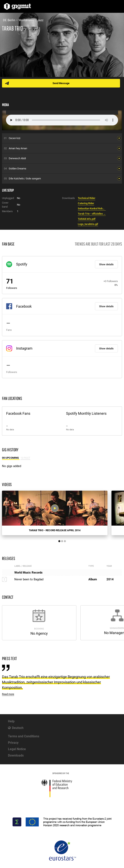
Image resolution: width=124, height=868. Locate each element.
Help (11, 721)
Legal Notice (17, 749)
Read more (8, 694)
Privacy (13, 743)
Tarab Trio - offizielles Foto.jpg (92, 214)
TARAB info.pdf (87, 219)
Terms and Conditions (24, 736)
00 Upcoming (11, 458)
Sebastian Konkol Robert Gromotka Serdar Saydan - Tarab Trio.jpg (92, 208)
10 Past (25, 458)
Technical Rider (87, 198)
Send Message (61, 83)
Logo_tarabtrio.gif (88, 224)
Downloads (16, 755)
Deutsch (18, 728)
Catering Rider (86, 203)
